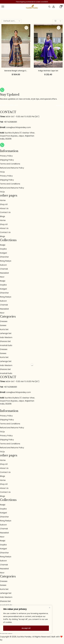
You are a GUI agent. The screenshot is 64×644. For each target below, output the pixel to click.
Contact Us (5, 213)
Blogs (2, 217)
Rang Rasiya (6, 261)
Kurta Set (4, 330)
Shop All (4, 205)
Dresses (4, 322)
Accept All (26, 628)
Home (3, 201)
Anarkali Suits (6, 346)
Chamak (4, 270)
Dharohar (4, 257)
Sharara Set (6, 343)
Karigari (4, 254)
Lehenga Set (6, 334)
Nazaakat (4, 274)
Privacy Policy (6, 156)
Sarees (3, 326)
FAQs (2, 172)
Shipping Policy (7, 160)
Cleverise (7, 642)
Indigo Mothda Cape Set (48, 71)
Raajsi (3, 245)
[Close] (50, 608)
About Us (4, 209)
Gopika (3, 249)
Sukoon (3, 266)
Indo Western (6, 338)
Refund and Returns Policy (12, 168)
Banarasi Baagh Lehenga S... (16, 71)
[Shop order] (11, 21)
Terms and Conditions (10, 164)
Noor (2, 278)
